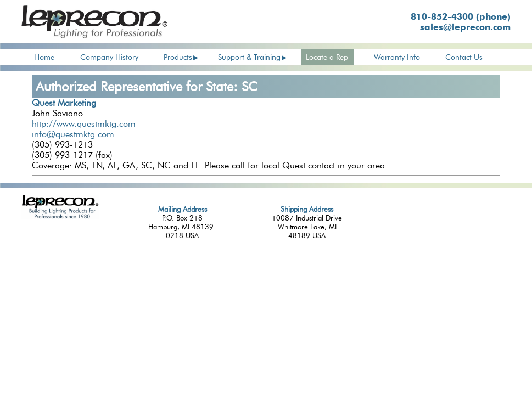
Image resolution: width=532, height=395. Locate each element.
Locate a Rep (327, 57)
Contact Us (464, 57)
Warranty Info (397, 57)
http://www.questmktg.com (84, 124)
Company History (109, 57)
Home (44, 57)
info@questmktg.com (73, 134)
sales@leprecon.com (465, 27)
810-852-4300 (461, 17)
